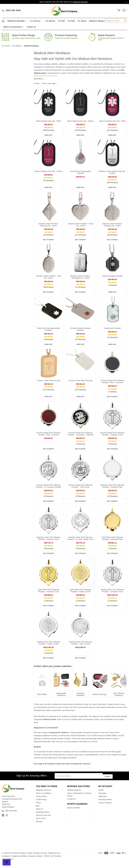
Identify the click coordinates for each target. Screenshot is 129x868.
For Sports (82, 21)
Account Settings (105, 808)
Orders (101, 795)
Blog (38, 811)
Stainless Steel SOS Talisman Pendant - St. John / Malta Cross (80, 543)
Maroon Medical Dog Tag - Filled (112, 121)
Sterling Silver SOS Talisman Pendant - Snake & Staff (49, 648)
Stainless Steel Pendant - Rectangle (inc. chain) (80, 279)
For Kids (71, 21)
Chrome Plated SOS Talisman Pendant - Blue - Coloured (112, 384)
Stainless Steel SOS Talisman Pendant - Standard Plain (112, 490)
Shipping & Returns (44, 795)
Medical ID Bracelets (17, 21)
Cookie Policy (41, 805)
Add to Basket (49, 241)
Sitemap (39, 827)
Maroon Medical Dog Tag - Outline (49, 172)
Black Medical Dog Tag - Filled (49, 121)
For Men (61, 21)
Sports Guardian (74, 813)
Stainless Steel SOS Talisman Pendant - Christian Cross (49, 543)
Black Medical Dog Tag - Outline (80, 121)
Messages (103, 798)
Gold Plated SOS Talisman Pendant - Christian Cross (49, 596)
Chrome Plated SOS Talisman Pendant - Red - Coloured (49, 437)
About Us (40, 814)
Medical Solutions (74, 795)
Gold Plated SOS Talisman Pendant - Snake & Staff (80, 596)
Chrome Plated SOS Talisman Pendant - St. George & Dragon (49, 490)
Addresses (103, 802)
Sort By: (37, 83)
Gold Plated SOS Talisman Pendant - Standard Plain (112, 543)
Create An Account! (80, 2)
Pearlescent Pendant (112, 330)
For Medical (36, 21)
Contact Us (31, 27)
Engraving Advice (43, 817)
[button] (49, 129)
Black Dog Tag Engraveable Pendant (49, 331)
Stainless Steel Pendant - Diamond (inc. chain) (49, 226)
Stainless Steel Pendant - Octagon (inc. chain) (112, 226)
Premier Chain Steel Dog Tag (80, 383)
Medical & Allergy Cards (99, 21)
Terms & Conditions (44, 798)
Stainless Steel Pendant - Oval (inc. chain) (49, 279)
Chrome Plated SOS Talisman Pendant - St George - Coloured (80, 437)
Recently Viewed (105, 805)
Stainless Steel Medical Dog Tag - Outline (112, 173)
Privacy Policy (41, 802)
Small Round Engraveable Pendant (80, 173)
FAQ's (38, 808)
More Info (49, 135)
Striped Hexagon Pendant (112, 278)
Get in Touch (41, 824)
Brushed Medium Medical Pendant (80, 331)
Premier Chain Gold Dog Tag (49, 383)
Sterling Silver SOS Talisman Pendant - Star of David (80, 648)
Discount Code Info (43, 820)
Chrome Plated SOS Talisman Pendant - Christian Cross (112, 437)
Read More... (39, 79)
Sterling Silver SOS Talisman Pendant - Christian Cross (112, 596)
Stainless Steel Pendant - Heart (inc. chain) (80, 226)
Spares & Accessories (14, 27)
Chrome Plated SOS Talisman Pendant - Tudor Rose (80, 490)
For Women (50, 21)
